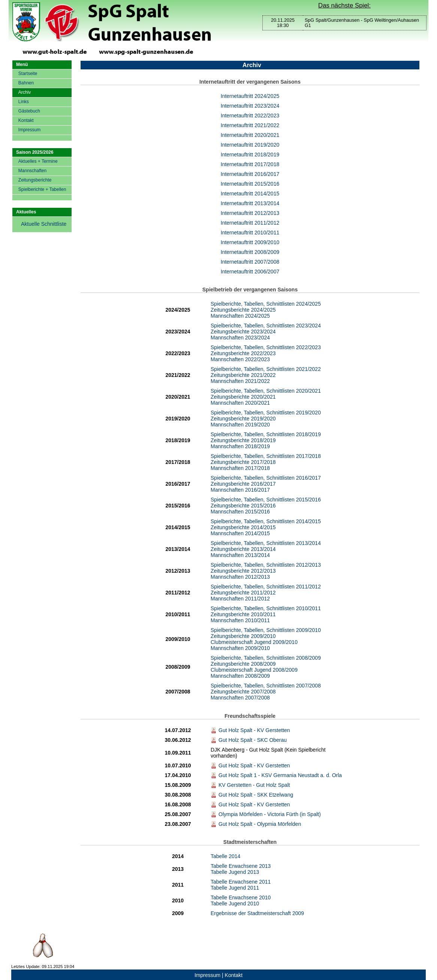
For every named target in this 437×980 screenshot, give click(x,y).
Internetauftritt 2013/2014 (250, 203)
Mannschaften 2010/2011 (240, 620)
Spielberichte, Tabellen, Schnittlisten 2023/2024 (266, 326)
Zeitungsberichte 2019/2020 (243, 419)
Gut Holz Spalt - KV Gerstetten (250, 730)
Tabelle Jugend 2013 (235, 872)
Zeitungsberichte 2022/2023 (243, 353)
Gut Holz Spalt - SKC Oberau (249, 740)
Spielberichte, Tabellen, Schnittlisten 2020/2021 (266, 391)
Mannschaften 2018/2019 (240, 446)
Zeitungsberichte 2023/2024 (243, 332)
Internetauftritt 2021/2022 (250, 125)
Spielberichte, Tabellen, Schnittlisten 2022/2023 (266, 347)
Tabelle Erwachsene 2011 (241, 882)
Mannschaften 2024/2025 (240, 316)
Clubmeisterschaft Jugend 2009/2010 (254, 642)
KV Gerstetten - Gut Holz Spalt (250, 785)
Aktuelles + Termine (38, 161)
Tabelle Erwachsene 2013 (241, 866)
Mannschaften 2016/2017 (240, 490)
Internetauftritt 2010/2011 (250, 233)
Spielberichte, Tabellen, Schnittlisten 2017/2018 (266, 456)
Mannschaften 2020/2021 (240, 403)
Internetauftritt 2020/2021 (250, 135)
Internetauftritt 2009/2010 (250, 242)
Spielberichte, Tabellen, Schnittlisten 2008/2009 (266, 658)
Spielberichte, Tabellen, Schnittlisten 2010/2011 (266, 608)
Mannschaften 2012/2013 (240, 577)
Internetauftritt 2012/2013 (250, 213)
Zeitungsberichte (35, 180)
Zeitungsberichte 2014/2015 (243, 527)
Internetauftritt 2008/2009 (250, 252)
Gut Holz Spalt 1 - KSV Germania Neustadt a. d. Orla (276, 775)
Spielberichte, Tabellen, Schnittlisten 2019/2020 (266, 413)
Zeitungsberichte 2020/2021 (243, 397)
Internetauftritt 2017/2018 (250, 164)
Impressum (29, 130)
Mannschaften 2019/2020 (240, 425)
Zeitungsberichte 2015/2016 (243, 506)
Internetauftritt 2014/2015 (250, 194)
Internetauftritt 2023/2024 (250, 106)
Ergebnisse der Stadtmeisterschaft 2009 (257, 913)
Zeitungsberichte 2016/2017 (243, 484)
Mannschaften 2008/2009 (240, 676)
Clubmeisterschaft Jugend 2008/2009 (254, 670)
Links (24, 102)
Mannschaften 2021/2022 (240, 381)
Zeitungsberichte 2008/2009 (243, 664)
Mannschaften (32, 171)
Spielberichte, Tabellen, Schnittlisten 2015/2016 (266, 500)
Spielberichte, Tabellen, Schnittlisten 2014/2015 (266, 521)
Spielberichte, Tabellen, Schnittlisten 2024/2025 (266, 304)
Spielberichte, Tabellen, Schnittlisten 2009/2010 (266, 630)
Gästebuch (29, 111)
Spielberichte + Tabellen (42, 189)
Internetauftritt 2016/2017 (250, 174)
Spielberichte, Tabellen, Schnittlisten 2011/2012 (266, 587)
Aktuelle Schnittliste (44, 224)
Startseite (28, 74)
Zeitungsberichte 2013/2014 (243, 549)
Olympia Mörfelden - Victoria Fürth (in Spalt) (266, 814)
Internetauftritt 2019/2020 (250, 145)
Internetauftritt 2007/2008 (250, 262)
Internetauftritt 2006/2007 (250, 272)
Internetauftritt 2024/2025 (250, 96)
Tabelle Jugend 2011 (235, 888)
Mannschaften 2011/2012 (240, 599)
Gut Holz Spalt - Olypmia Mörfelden (256, 824)
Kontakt (26, 120)
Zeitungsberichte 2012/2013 (243, 571)
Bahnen (26, 83)
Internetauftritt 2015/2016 (250, 184)
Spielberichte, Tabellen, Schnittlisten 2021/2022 (266, 369)
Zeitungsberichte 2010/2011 (243, 614)
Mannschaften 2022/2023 (240, 359)
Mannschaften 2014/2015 (240, 533)
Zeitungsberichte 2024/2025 (243, 310)
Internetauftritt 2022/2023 (250, 116)
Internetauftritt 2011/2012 (250, 223)
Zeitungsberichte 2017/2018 (243, 462)
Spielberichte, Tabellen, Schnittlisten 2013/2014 (266, 543)
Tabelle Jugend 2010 (235, 903)
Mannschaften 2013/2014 (240, 555)
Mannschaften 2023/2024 (240, 338)
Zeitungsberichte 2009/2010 (243, 636)
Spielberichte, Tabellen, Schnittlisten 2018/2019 (266, 434)
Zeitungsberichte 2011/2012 (243, 593)
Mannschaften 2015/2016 (240, 512)
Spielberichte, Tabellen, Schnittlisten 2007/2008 (266, 686)
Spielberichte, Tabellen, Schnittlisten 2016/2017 (266, 478)
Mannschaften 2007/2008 (240, 698)
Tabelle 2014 (225, 856)
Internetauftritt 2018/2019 (250, 155)
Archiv (25, 92)
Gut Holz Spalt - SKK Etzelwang (252, 795)
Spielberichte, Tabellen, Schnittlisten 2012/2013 (266, 565)
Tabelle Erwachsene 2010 (241, 897)
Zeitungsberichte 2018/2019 (243, 440)
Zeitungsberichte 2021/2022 (243, 375)
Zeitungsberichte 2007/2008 (243, 692)
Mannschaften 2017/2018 (240, 468)
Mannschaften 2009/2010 (240, 648)
